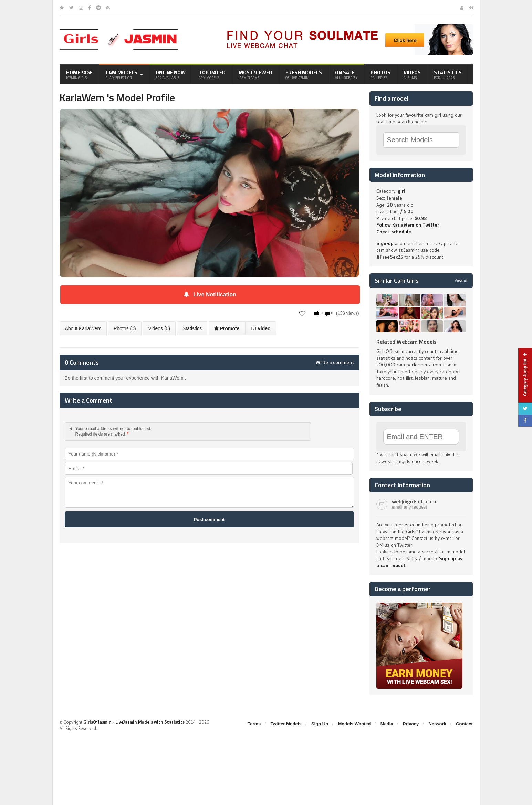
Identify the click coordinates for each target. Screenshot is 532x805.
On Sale (346, 74)
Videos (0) (159, 328)
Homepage (79, 74)
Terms (254, 724)
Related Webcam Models (406, 342)
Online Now (171, 74)
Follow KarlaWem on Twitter (408, 225)
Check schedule (394, 232)
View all (461, 280)
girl (401, 191)
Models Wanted (354, 724)
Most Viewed (255, 74)
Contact (464, 724)
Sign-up (385, 243)
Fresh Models (304, 74)
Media (387, 724)
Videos (412, 74)
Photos (380, 74)
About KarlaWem (83, 328)
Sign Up (320, 724)
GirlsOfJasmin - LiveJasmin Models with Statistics (134, 722)
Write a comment (335, 362)
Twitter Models (286, 724)
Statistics (448, 74)
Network (437, 724)
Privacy (411, 724)
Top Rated (212, 74)
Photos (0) (125, 328)
